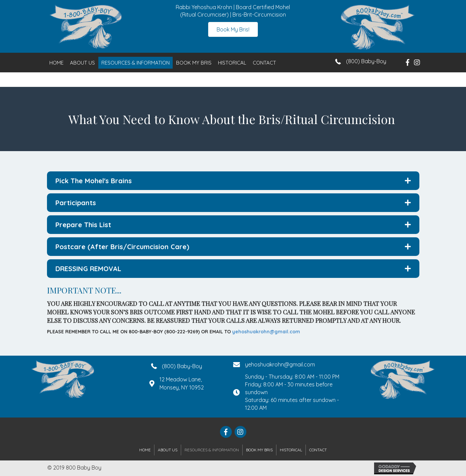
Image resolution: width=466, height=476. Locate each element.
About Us (82, 63)
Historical (232, 63)
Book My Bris (194, 63)
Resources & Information (136, 63)
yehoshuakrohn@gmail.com (266, 332)
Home (56, 63)
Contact (264, 63)
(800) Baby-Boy (366, 61)
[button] (233, 29)
